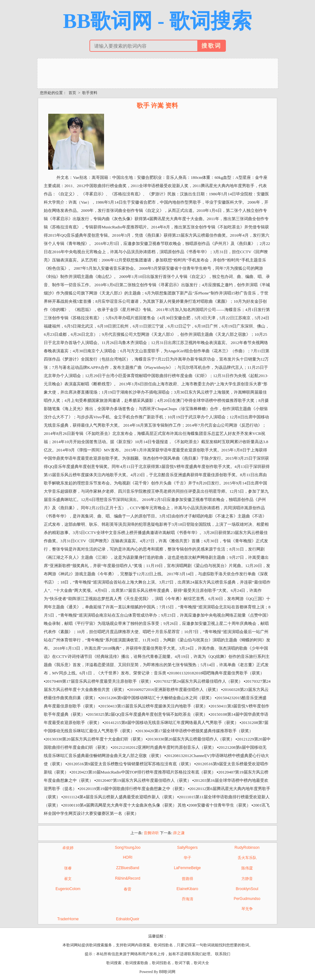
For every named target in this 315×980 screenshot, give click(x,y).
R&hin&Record (128, 878)
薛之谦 (179, 833)
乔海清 (187, 899)
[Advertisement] (158, 73)
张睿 (68, 868)
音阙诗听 (151, 833)
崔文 (68, 879)
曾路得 (187, 879)
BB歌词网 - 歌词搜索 (158, 21)
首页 (72, 93)
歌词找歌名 (161, 963)
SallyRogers (187, 848)
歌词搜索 (114, 963)
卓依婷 (68, 848)
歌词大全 (201, 963)
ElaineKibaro (187, 889)
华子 (187, 858)
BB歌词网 (167, 972)
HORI (128, 857)
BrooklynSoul (247, 889)
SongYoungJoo (128, 848)
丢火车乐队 (247, 858)
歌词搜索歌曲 (137, 963)
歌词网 (129, 945)
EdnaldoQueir (128, 919)
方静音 (247, 879)
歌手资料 (90, 93)
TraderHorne (68, 919)
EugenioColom (68, 889)
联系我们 (223, 954)
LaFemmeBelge (187, 868)
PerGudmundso (247, 899)
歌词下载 (182, 963)
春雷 (128, 889)
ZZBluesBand (128, 868)
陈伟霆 (247, 868)
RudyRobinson (247, 848)
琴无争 (247, 909)
